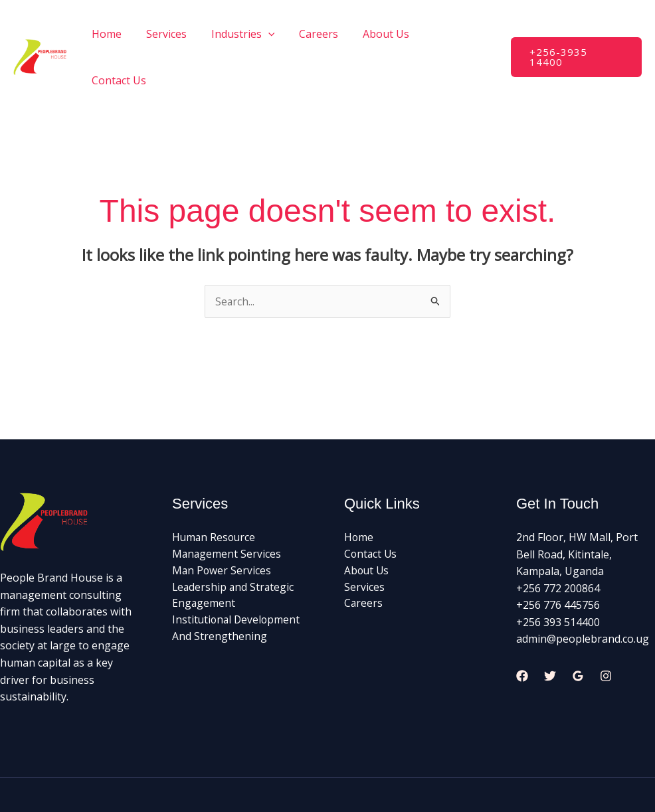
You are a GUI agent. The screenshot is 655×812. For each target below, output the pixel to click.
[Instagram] (606, 630)
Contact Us (459, 34)
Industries (250, 34)
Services (177, 34)
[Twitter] (550, 630)
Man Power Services (222, 525)
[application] (276, 34)
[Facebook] (522, 630)
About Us (387, 34)
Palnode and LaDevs (459, 771)
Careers (323, 34)
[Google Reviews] (578, 630)
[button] (576, 34)
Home (121, 34)
